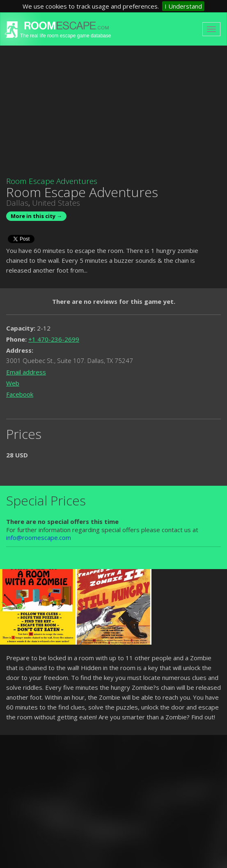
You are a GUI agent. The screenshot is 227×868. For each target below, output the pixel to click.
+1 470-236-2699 (54, 339)
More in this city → (36, 216)
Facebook (20, 394)
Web (13, 383)
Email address (26, 372)
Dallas (17, 203)
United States (56, 203)
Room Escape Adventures (52, 181)
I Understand (183, 6)
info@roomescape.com (39, 537)
